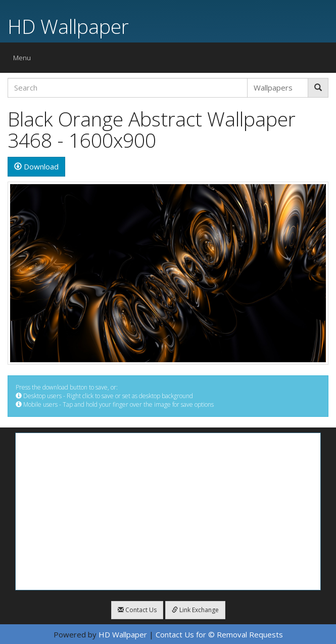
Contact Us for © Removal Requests (219, 634)
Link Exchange (195, 610)
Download (36, 166)
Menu (25, 60)
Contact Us (137, 610)
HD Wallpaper (68, 26)
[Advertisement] (168, 511)
